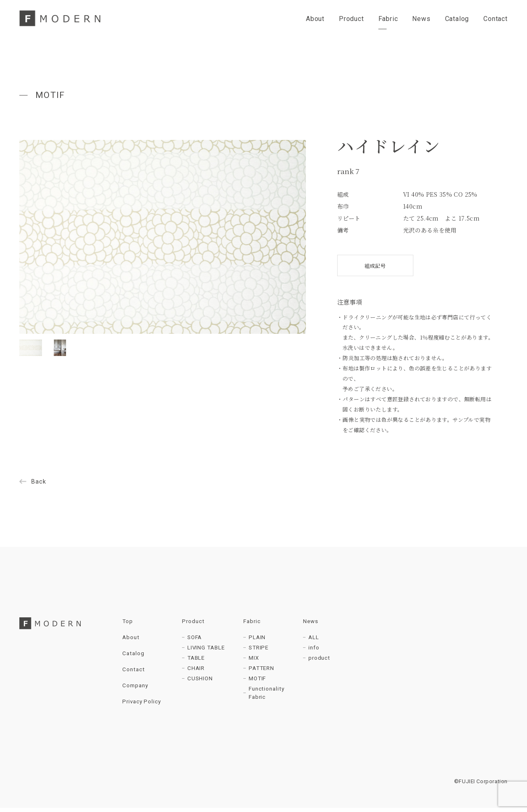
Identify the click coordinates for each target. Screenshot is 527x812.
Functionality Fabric (267, 698)
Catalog (133, 656)
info (315, 651)
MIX (254, 661)
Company (136, 689)
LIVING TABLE (207, 651)
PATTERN (263, 672)
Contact (134, 673)
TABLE (197, 661)
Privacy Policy (142, 706)
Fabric (252, 624)
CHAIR (197, 672)
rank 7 (350, 171)
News (311, 624)
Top (128, 624)
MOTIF (258, 683)
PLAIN (258, 640)
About (131, 640)
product (320, 661)
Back (39, 483)
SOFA (196, 640)
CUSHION (201, 683)
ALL (314, 640)
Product (193, 624)
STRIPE (260, 651)
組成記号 (375, 266)
